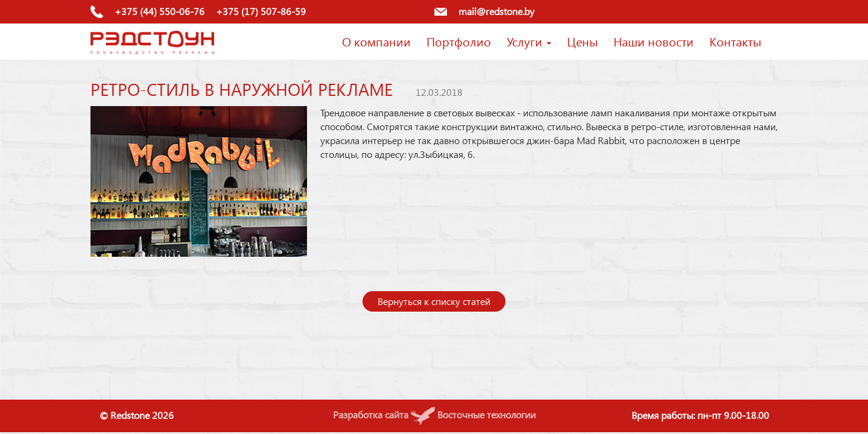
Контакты (735, 41)
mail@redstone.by (496, 11)
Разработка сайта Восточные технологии (434, 414)
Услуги (529, 41)
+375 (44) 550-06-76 (160, 11)
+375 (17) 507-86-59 (261, 11)
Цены (582, 41)
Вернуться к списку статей (434, 301)
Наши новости (654, 41)
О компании (376, 41)
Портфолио (459, 41)
